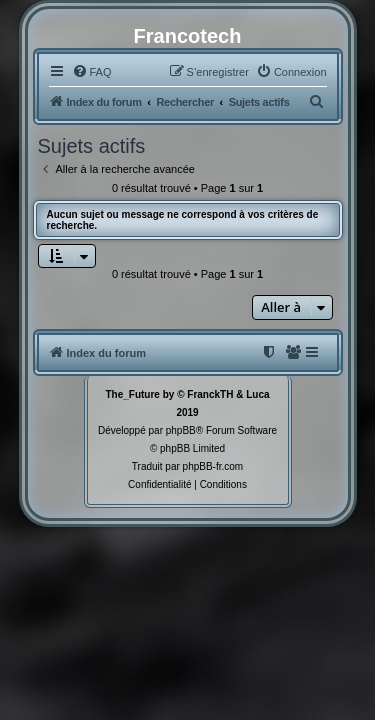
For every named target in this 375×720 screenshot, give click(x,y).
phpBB (181, 430)
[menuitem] (92, 72)
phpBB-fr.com (213, 466)
